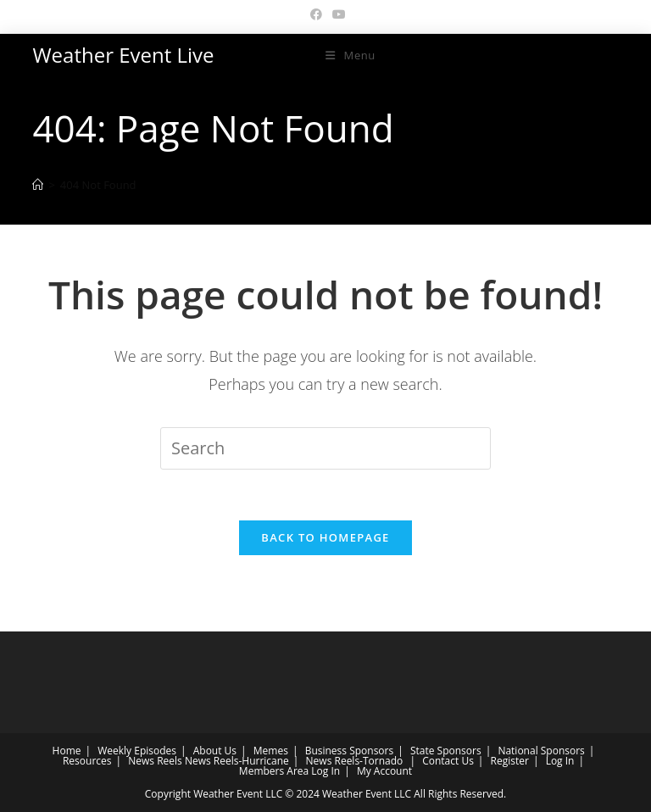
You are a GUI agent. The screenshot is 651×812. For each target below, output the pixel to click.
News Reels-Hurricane (237, 761)
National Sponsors (541, 751)
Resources (87, 761)
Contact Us (448, 761)
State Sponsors (446, 751)
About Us (215, 751)
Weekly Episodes (137, 751)
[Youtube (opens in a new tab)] (337, 14)
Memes (271, 751)
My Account (384, 771)
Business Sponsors (350, 751)
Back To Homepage (325, 537)
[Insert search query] (325, 448)
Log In (560, 761)
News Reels (155, 761)
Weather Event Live (123, 55)
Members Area (274, 771)
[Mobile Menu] (351, 55)
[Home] (38, 185)
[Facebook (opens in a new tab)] (316, 14)
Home (67, 751)
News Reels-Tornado (355, 761)
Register (510, 761)
